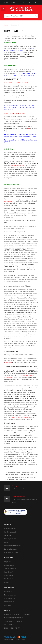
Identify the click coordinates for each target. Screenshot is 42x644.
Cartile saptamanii (10, 532)
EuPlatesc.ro (8, 362)
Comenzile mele (9, 602)
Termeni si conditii (10, 569)
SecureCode (26, 417)
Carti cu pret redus (10, 539)
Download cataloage (11, 549)
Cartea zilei (8, 535)
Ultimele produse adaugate (13, 546)
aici (29, 129)
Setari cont (8, 605)
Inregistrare (8, 592)
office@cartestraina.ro (16, 618)
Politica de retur (9, 565)
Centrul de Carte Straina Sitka (25, 10)
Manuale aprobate (10, 529)
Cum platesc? (8, 572)
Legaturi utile (8, 579)
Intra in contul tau (10, 595)
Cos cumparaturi (10, 598)
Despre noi (8, 562)
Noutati (7, 542)
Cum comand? (9, 575)
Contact (7, 582)
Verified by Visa (16, 417)
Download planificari (11, 552)
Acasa (6, 25)
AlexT (13, 640)
